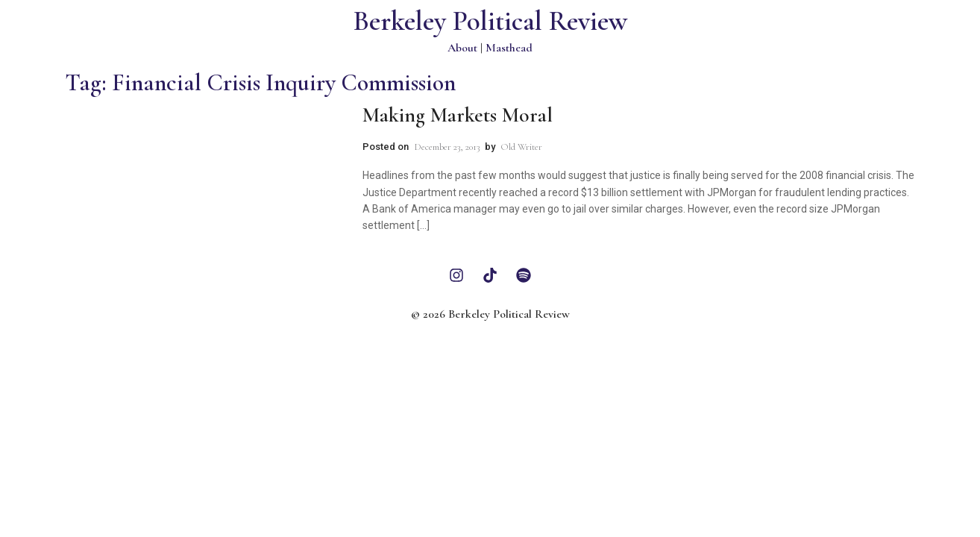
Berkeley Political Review (490, 21)
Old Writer (521, 147)
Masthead (509, 48)
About (462, 48)
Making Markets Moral (458, 115)
